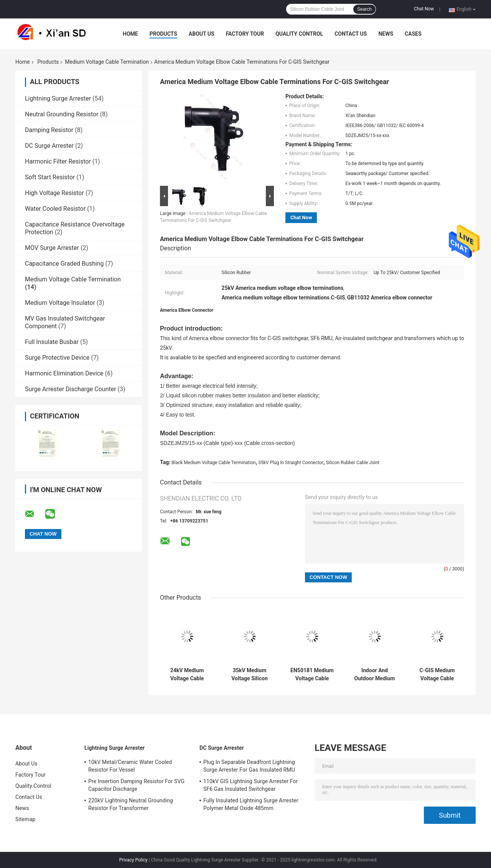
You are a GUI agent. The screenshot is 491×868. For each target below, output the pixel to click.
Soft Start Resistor (50, 177)
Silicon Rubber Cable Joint (353, 463)
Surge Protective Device (57, 358)
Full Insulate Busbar (52, 342)
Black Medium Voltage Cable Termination (214, 463)
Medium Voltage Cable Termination (107, 62)
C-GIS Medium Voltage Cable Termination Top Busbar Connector (437, 675)
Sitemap (25, 819)
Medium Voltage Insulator (60, 303)
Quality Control (299, 34)
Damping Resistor (49, 130)
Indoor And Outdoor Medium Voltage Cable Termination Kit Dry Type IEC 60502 (375, 675)
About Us (202, 34)
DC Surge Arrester (49, 146)
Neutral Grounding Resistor (62, 114)
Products (163, 34)
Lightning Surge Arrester (58, 98)
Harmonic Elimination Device (64, 373)
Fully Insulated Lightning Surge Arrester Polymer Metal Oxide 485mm (251, 804)
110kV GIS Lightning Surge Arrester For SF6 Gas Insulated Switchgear (250, 785)
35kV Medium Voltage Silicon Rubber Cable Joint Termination (249, 675)
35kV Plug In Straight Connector (291, 463)
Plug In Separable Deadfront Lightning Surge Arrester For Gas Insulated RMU (249, 766)
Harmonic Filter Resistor (58, 161)
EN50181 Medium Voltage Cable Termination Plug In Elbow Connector (312, 675)
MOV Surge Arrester (52, 248)
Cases (413, 34)
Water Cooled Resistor (55, 209)
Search (364, 9)
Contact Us (351, 34)
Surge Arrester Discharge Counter (71, 389)
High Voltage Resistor (54, 193)
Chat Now (424, 9)
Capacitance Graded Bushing (64, 264)
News (386, 34)
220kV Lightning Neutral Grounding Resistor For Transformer (131, 804)
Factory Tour (245, 34)
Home (130, 34)
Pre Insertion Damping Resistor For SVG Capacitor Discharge (136, 785)
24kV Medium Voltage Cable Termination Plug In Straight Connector (187, 675)
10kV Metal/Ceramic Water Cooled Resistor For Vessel (130, 766)
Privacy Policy (133, 860)
